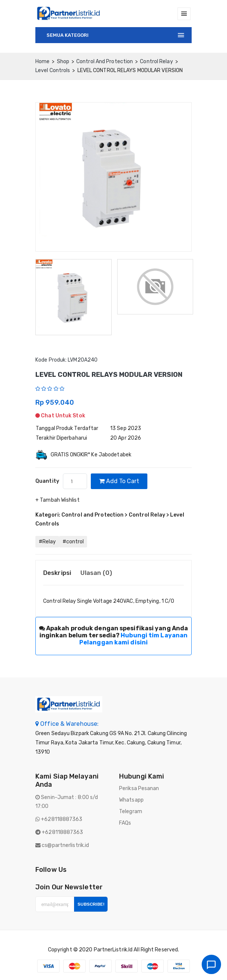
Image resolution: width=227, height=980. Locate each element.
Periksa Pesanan (139, 788)
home (42, 62)
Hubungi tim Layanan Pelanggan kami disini (133, 639)
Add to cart (119, 481)
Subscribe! (91, 904)
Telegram (131, 811)
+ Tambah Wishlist (57, 500)
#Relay (47, 542)
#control (73, 542)
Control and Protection (105, 62)
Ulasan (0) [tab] (96, 573)
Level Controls (53, 70)
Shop (63, 62)
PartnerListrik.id (113, 950)
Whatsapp (131, 800)
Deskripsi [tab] (57, 573)
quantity (47, 481)
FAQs (125, 823)
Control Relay (156, 62)
